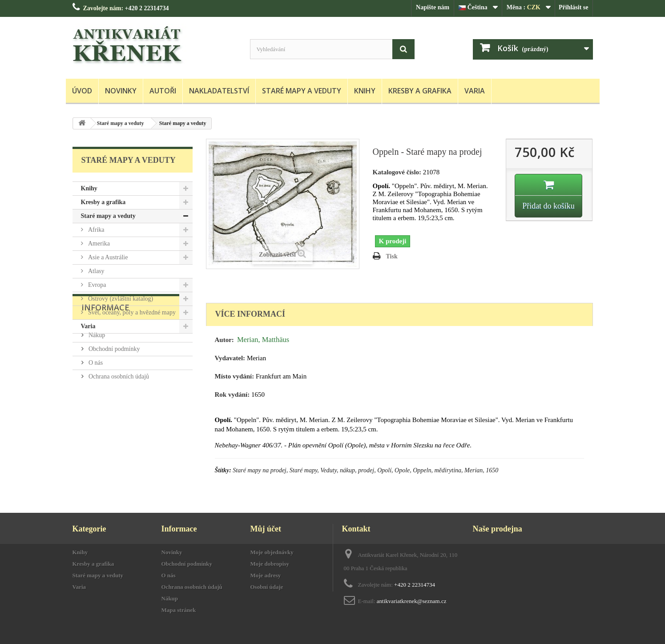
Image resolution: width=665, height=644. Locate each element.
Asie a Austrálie (107, 257)
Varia (475, 91)
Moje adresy (266, 575)
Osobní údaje (267, 587)
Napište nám (433, 7)
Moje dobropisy (270, 564)
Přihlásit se (574, 7)
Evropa (97, 285)
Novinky (121, 91)
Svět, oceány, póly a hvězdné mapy (131, 312)
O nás (95, 412)
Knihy (365, 91)
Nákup (96, 384)
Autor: (224, 340)
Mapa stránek (179, 610)
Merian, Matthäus (263, 340)
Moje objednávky (272, 552)
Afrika (96, 230)
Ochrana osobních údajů (118, 426)
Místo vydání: (235, 376)
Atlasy (96, 271)
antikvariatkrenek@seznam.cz (412, 601)
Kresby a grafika (420, 91)
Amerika (98, 244)
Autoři (163, 91)
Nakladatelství (219, 91)
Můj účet (266, 529)
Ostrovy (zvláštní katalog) (120, 299)
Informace (105, 360)
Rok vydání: (232, 394)
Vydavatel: (230, 358)
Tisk (392, 256)
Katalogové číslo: (397, 172)
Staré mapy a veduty (302, 91)
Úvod (82, 91)
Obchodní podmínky (114, 398)
